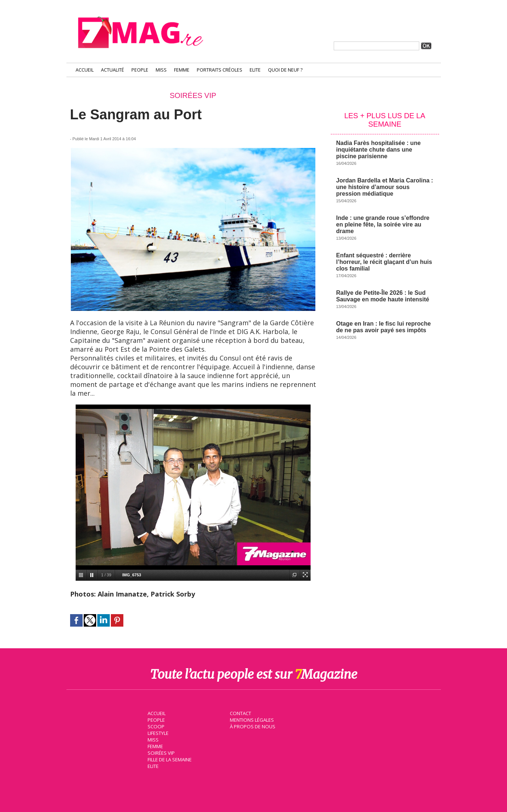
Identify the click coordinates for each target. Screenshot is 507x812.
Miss (161, 70)
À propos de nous (252, 726)
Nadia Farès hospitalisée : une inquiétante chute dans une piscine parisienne (379, 150)
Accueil (85, 70)
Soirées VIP (160, 753)
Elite (255, 70)
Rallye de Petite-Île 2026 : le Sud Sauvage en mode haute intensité (383, 296)
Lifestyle (158, 733)
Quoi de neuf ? (285, 70)
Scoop (155, 726)
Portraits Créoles (220, 70)
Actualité (113, 70)
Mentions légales (251, 719)
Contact (240, 713)
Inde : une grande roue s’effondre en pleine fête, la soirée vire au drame (383, 224)
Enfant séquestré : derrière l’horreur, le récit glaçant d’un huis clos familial (384, 262)
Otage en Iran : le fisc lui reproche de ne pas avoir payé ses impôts (384, 327)
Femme (182, 70)
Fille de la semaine (169, 759)
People (140, 70)
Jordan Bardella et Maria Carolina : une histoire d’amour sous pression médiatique (385, 187)
